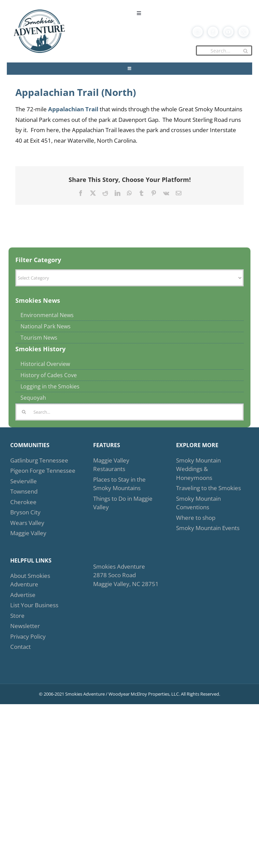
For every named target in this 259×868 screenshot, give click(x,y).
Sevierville (24, 481)
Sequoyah (33, 398)
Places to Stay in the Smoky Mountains (119, 484)
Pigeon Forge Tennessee (43, 471)
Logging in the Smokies (50, 386)
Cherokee (23, 502)
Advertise (23, 595)
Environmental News (47, 315)
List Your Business (34, 605)
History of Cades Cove (49, 375)
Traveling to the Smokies (208, 488)
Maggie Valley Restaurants (111, 465)
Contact (20, 647)
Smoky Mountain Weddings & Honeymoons (198, 469)
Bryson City (25, 512)
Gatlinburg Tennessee (39, 460)
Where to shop (196, 518)
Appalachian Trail (73, 109)
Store (17, 616)
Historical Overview (45, 364)
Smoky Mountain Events (208, 528)
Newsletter (25, 626)
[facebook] (213, 32)
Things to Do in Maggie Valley (123, 503)
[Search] (245, 51)
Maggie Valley (28, 533)
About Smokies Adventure (30, 580)
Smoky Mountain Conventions (198, 503)
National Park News (46, 326)
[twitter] (244, 32)
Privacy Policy (28, 636)
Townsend (24, 491)
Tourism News (39, 338)
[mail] (198, 32)
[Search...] (224, 51)
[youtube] (228, 32)
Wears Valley (27, 523)
